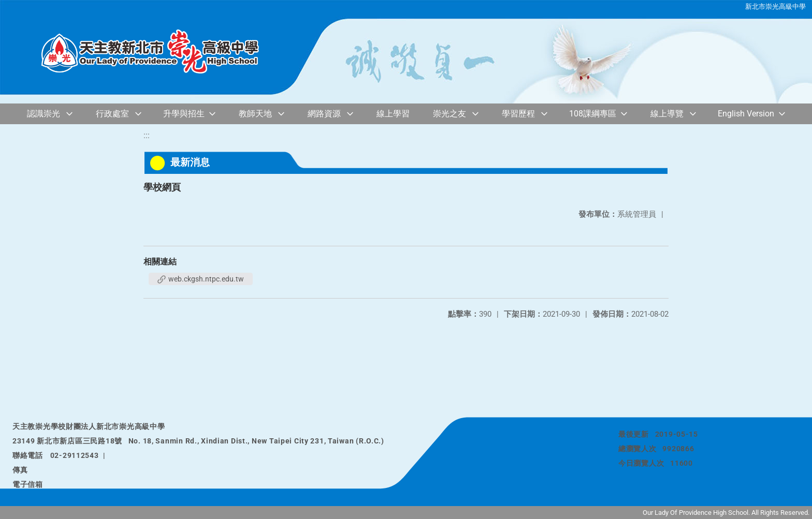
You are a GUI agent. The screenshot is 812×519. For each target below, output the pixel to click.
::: (147, 135)
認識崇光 (44, 114)
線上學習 (393, 114)
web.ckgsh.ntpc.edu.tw (201, 279)
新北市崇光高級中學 (775, 6)
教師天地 (255, 114)
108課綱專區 (593, 114)
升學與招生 (184, 114)
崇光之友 (450, 114)
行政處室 (112, 114)
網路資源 (324, 114)
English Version (746, 114)
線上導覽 (667, 114)
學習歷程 (518, 114)
